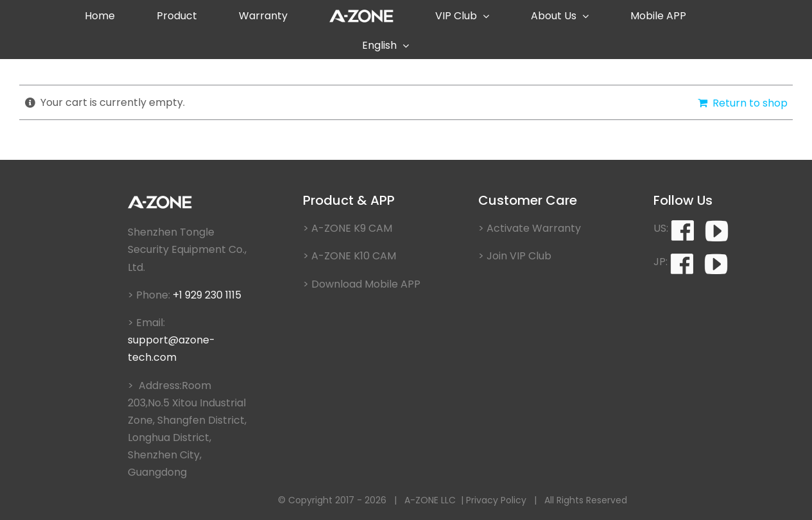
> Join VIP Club (515, 256)
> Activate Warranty (530, 228)
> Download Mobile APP (362, 284)
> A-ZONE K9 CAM (348, 228)
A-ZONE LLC (430, 500)
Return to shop (750, 103)
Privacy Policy (496, 500)
